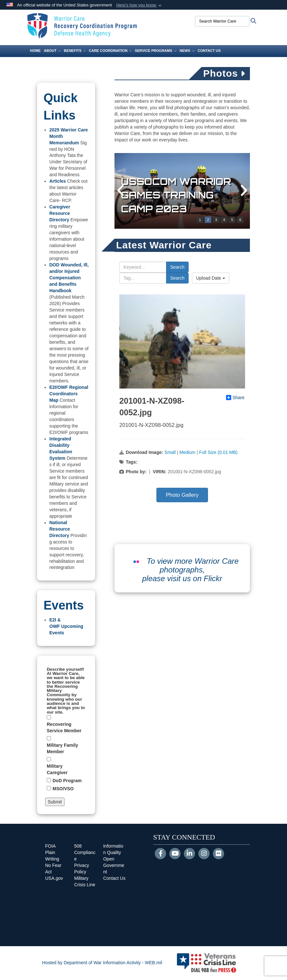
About (52, 51)
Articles (58, 181)
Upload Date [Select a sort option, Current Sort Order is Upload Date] (211, 278)
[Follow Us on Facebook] (160, 854)
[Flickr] (218, 854)
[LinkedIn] (189, 854)
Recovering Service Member (64, 727)
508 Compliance (85, 852)
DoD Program (67, 781)
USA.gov (54, 878)
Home (35, 51)
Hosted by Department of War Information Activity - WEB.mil (102, 963)
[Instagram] (204, 854)
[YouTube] (175, 854)
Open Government (114, 865)
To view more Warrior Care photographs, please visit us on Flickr (190, 570)
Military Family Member (62, 748)
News (187, 51)
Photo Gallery (182, 495)
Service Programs (156, 51)
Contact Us (209, 51)
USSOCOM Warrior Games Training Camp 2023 (177, 195)
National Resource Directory (60, 529)
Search (177, 267)
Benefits (75, 51)
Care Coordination (110, 51)
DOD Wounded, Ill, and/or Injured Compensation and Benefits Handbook (69, 278)
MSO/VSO (63, 789)
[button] (139, 5)
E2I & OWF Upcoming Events (66, 626)
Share (235, 398)
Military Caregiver (57, 769)
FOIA (50, 846)
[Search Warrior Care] (219, 21)
